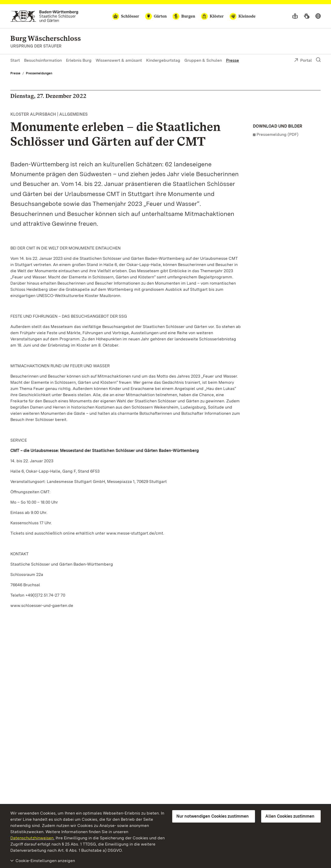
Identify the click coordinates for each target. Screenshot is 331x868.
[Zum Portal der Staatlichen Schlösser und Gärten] (44, 16)
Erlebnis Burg (79, 60)
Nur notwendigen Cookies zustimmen (213, 816)
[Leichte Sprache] (295, 16)
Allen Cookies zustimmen (290, 816)
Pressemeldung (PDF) (277, 134)
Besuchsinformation (43, 60)
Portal (303, 61)
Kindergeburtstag (163, 60)
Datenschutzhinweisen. (32, 838)
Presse (232, 60)
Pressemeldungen (39, 73)
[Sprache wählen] (318, 16)
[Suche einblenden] (318, 60)
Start (15, 60)
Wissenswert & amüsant (119, 60)
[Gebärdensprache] (307, 16)
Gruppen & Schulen (203, 60)
